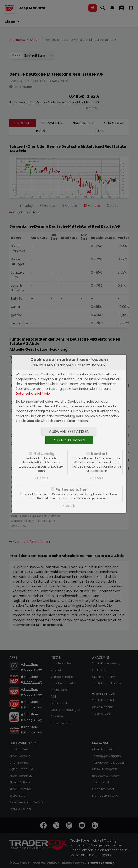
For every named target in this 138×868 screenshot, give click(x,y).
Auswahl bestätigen (69, 431)
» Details (41, 478)
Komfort (99, 454)
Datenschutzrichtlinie (33, 394)
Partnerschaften (72, 490)
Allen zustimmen (69, 440)
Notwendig (44, 454)
